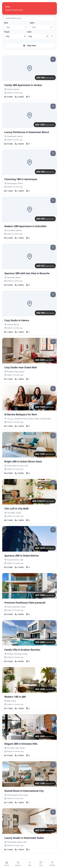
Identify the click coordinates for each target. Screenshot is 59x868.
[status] (29, 8)
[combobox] (17, 27)
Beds (6, 23)
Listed (29, 32)
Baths (32, 23)
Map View (29, 46)
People (7, 32)
